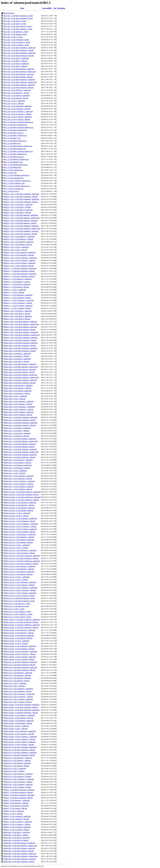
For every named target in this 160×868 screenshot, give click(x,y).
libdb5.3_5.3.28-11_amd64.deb (14, 811)
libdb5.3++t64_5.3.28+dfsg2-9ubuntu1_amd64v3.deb (21, 324)
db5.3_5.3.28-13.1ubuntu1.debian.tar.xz (17, 186)
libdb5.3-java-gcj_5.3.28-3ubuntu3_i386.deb (18, 542)
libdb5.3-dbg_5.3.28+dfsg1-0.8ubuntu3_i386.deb (20, 351)
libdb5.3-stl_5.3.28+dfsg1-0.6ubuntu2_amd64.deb (20, 747)
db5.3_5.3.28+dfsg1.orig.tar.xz (14, 133)
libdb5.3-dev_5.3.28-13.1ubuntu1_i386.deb (18, 489)
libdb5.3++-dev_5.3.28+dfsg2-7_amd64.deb (18, 205)
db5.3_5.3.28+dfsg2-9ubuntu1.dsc (15, 149)
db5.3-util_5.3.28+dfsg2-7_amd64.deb (16, 58)
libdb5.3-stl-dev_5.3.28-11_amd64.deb (16, 726)
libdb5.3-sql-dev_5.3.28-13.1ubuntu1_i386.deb (19, 659)
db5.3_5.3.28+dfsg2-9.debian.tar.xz (15, 141)
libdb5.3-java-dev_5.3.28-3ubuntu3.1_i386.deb (19, 505)
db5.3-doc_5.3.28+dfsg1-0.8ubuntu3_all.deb (18, 18)
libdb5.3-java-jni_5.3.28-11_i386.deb (16, 580)
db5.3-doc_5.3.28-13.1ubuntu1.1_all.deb (17, 42)
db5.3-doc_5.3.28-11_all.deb (13, 37)
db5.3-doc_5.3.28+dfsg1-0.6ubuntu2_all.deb (18, 16)
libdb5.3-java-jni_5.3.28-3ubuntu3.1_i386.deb (19, 569)
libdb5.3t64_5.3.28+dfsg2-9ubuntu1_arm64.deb (19, 848)
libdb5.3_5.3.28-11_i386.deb (13, 814)
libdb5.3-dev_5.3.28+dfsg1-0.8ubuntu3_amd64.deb (20, 423)
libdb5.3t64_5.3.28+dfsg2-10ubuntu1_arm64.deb (20, 859)
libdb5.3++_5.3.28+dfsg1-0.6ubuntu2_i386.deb (19, 271)
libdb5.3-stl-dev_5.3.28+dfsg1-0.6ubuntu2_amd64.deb (21, 705)
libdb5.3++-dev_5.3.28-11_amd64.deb (16, 247)
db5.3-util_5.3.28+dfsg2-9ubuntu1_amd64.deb (19, 69)
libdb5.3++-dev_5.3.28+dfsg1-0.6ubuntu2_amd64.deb (21, 194)
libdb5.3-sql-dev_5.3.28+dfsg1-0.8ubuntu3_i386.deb (21, 628)
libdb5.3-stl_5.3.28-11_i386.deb (14, 771)
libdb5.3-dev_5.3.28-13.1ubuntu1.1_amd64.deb (19, 481)
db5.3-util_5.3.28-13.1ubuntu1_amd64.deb (18, 117)
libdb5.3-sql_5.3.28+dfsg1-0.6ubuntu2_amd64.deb (20, 662)
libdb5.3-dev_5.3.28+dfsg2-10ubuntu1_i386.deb (19, 457)
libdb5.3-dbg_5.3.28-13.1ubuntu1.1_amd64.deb (19, 407)
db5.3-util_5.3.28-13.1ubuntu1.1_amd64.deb (18, 111)
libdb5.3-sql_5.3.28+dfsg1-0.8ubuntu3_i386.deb (19, 670)
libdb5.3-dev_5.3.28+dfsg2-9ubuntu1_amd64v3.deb (21, 441)
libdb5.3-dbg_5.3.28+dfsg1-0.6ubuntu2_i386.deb (20, 346)
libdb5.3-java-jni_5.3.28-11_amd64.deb (17, 577)
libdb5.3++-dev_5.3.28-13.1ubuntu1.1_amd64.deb (20, 258)
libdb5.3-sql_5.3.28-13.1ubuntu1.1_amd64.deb (19, 694)
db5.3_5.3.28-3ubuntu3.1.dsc (13, 162)
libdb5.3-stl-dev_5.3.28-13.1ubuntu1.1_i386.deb (19, 739)
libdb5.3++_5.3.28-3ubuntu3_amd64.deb (17, 284)
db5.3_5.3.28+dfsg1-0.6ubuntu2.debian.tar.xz (18, 122)
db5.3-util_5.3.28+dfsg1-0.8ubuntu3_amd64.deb (19, 53)
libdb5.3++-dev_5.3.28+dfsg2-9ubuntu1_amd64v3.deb (22, 218)
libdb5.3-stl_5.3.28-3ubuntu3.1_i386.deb (17, 761)
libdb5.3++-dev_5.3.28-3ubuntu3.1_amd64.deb (19, 236)
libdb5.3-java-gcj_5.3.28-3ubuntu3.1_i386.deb (19, 537)
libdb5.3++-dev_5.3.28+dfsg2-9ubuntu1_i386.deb (20, 223)
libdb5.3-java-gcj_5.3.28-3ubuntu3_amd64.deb (19, 540)
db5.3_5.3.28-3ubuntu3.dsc (12, 167)
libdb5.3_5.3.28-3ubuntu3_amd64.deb (16, 806)
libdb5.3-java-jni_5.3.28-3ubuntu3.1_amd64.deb (19, 566)
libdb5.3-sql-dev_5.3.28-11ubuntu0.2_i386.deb (19, 649)
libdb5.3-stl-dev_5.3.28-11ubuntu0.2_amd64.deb (20, 731)
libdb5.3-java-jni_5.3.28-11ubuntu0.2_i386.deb (19, 585)
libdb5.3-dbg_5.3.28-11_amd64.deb (15, 396)
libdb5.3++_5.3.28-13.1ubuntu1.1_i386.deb (18, 303)
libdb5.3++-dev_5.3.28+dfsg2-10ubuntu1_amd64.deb (21, 226)
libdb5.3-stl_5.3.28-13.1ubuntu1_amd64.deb (18, 784)
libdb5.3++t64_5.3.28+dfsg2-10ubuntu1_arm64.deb (21, 338)
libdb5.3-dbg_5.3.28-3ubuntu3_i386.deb (17, 393)
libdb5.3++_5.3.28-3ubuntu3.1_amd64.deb (18, 279)
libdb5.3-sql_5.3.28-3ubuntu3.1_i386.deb (17, 675)
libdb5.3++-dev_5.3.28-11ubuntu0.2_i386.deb (19, 255)
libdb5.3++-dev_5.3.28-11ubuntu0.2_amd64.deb (19, 252)
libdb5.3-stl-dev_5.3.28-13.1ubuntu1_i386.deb (19, 745)
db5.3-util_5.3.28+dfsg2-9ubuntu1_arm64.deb (19, 74)
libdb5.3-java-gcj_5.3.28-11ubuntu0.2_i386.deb (19, 553)
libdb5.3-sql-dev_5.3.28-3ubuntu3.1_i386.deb (19, 633)
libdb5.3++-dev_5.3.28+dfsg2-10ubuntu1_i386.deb (20, 234)
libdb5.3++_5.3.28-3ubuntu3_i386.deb (16, 287)
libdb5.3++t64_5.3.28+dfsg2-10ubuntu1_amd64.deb (21, 332)
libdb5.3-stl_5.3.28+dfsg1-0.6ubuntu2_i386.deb (19, 750)
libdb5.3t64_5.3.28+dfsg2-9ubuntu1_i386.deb (19, 851)
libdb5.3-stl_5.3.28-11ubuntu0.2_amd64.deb (18, 774)
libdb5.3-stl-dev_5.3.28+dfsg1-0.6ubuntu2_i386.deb (21, 707)
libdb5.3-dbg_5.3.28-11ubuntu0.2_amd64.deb (19, 401)
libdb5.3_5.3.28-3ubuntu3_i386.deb (15, 808)
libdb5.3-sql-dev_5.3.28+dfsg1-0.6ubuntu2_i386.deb (21, 622)
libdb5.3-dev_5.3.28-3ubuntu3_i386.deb (17, 468)
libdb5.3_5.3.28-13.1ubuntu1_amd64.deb (17, 827)
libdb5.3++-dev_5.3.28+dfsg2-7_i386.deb (17, 207)
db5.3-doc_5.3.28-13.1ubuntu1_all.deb (16, 45)
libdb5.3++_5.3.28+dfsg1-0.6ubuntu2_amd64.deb (20, 268)
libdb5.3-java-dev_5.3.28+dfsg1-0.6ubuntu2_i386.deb (21, 495)
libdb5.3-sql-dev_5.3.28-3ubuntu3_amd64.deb (19, 635)
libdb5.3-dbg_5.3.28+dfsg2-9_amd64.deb (17, 359)
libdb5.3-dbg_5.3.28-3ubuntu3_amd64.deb (18, 391)
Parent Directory (9, 13)
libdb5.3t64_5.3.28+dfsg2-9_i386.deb (16, 840)
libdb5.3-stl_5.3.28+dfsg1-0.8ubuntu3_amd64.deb (20, 753)
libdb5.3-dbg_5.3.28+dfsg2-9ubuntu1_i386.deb (19, 372)
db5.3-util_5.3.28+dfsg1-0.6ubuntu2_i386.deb (19, 50)
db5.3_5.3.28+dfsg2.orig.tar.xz (14, 157)
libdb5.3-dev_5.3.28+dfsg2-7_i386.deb (16, 431)
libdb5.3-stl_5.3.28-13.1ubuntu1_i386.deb (17, 787)
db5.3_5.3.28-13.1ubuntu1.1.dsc (14, 183)
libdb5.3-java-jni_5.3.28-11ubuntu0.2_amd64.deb (20, 582)
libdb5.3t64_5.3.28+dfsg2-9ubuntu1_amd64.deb (19, 843)
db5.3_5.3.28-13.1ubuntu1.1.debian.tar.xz (17, 181)
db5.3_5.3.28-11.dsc (10, 173)
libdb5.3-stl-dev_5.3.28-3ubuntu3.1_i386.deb (18, 718)
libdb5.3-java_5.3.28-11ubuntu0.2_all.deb (17, 612)
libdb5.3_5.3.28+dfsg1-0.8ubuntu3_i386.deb (18, 798)
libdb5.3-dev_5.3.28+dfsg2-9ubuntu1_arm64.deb (20, 444)
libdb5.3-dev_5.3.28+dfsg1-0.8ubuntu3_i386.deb (20, 425)
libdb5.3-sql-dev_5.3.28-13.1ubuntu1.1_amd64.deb (20, 651)
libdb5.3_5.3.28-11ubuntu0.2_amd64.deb (17, 816)
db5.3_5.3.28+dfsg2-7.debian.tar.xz (15, 135)
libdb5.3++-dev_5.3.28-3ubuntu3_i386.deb (18, 244)
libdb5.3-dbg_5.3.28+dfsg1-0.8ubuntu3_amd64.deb (20, 348)
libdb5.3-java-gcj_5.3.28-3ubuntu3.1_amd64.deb (20, 534)
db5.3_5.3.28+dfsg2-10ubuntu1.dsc (15, 154)
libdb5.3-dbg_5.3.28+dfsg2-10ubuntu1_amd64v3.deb (21, 377)
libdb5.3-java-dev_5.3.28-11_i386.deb (16, 516)
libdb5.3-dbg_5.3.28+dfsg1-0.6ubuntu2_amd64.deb (20, 343)
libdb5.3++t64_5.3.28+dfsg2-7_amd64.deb (18, 311)
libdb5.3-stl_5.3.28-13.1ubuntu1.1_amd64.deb (19, 779)
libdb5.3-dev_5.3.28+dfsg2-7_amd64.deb (17, 428)
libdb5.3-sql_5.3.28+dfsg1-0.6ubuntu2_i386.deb (19, 665)
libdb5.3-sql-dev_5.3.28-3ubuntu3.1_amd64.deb (19, 630)
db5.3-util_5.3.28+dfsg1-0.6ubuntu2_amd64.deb (19, 48)
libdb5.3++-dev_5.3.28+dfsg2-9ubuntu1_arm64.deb (21, 221)
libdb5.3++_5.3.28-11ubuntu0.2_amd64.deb (18, 295)
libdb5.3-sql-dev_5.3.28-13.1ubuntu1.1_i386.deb (20, 654)
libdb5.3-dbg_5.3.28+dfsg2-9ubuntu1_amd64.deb (20, 364)
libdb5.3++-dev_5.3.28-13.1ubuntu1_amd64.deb (19, 263)
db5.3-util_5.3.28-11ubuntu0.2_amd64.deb (18, 106)
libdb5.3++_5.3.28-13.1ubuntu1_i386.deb (17, 308)
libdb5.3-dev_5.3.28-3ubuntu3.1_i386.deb (17, 463)
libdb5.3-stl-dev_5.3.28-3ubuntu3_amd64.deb (19, 721)
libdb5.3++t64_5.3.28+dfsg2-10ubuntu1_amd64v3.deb (22, 335)
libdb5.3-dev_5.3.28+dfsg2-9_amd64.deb (17, 433)
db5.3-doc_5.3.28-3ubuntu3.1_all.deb (16, 32)
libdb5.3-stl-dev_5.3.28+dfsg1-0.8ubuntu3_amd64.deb (21, 710)
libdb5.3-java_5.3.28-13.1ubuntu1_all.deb (17, 617)
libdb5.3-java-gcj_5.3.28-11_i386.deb (16, 548)
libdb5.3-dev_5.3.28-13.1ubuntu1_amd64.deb (19, 487)
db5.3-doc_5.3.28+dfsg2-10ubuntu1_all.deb (18, 29)
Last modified (47, 8)
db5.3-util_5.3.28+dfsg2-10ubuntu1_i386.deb (19, 88)
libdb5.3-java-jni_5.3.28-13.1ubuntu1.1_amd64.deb (21, 588)
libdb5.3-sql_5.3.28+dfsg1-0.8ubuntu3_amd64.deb (20, 667)
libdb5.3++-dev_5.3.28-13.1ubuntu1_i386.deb (19, 266)
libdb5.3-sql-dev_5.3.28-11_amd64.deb (16, 641)
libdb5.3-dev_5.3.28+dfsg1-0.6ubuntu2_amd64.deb (20, 417)
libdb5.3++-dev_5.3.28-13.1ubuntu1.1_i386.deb (19, 260)
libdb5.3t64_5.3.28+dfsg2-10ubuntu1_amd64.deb (20, 854)
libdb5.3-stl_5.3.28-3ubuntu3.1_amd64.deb (18, 758)
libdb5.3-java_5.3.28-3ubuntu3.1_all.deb (17, 604)
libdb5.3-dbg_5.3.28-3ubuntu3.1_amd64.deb (18, 385)
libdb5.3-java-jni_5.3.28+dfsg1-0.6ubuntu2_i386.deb (21, 558)
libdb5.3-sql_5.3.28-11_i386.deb (14, 686)
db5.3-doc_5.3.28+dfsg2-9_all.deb (15, 24)
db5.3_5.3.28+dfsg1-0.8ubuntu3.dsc (15, 130)
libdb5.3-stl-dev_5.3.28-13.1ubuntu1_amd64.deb (20, 742)
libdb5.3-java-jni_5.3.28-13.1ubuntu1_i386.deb (19, 596)
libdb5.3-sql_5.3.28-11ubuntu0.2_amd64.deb (18, 689)
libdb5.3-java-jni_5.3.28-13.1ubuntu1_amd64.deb (20, 593)
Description (61, 8)
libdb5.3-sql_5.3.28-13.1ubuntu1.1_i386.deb (18, 697)
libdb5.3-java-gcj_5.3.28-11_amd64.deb (17, 545)
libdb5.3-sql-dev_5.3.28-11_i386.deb (16, 643)
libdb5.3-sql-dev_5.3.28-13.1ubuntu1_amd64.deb (20, 657)
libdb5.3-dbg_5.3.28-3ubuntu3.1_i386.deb (17, 388)
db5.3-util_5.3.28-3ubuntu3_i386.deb (16, 98)
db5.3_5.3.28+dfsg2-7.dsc (12, 138)
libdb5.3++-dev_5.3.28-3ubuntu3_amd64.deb (18, 242)
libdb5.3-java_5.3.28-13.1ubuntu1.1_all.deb (18, 614)
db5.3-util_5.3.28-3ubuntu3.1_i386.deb (16, 93)
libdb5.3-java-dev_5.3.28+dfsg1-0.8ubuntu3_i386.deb (21, 500)
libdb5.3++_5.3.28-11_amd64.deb (15, 290)
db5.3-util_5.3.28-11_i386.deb (14, 103)
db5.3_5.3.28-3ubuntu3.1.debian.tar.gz (16, 159)
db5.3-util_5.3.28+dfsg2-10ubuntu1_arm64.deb (19, 85)
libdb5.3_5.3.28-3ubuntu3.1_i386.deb (16, 803)
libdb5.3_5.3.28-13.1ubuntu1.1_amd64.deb (18, 822)
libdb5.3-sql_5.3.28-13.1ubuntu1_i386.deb (18, 702)
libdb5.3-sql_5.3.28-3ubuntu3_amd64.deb (17, 678)
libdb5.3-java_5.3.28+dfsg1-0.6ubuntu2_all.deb (19, 598)
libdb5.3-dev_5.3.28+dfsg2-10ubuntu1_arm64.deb (20, 455)
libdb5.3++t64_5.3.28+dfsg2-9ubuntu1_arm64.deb (20, 327)
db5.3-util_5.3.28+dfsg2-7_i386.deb (15, 61)
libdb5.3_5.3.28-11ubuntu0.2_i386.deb (16, 819)
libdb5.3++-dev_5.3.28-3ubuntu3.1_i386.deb (18, 239)
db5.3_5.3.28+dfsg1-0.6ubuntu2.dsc (15, 125)
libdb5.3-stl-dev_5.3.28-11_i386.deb (16, 729)
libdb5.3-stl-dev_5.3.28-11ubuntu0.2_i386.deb (19, 734)
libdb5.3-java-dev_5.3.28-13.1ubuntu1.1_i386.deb (20, 526)
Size (55, 8)
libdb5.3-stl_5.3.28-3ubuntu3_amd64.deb (17, 763)
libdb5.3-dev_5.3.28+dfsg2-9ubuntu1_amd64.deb (20, 439)
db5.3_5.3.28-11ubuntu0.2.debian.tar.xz (17, 175)
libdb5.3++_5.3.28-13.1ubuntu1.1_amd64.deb (19, 300)
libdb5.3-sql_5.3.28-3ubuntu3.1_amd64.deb (18, 673)
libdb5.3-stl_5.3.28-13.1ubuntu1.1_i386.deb (18, 782)
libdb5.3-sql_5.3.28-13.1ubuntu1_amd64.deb (18, 699)
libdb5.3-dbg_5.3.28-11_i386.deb (15, 399)
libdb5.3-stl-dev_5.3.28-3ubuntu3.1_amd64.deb (19, 715)
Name (22, 8)
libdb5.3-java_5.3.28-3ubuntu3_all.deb (16, 606)
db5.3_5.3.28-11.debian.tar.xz (13, 170)
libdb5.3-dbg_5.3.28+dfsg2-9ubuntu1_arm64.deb (20, 369)
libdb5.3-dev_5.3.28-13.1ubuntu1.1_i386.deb (18, 484)
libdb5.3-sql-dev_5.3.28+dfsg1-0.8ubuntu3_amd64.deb (22, 625)
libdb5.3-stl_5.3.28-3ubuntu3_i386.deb (16, 766)
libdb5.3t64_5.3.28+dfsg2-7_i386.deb (16, 835)
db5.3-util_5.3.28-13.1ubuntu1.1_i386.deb (17, 114)
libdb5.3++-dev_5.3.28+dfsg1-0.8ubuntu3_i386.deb (21, 202)
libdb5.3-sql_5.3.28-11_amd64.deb (15, 683)
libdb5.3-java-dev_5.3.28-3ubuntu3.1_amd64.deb (20, 502)
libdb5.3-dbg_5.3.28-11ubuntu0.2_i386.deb (18, 404)
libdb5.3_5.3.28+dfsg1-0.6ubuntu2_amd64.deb (19, 790)
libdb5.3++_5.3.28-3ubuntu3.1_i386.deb (17, 282)
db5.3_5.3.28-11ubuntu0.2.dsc (14, 178)
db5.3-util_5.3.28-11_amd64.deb (14, 101)
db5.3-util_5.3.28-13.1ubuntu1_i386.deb (17, 119)
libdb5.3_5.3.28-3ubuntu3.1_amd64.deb (17, 800)
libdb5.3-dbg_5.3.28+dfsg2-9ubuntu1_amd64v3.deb (21, 367)
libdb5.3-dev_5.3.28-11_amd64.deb (15, 471)
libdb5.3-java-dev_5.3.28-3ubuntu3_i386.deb (18, 510)
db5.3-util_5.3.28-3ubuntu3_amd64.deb (17, 96)
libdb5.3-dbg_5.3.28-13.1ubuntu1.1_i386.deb (18, 409)
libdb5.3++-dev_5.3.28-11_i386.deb (15, 250)
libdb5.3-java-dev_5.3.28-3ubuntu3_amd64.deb (19, 508)
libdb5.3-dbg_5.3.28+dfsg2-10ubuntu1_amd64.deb (20, 375)
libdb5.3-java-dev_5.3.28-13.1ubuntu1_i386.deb (19, 532)
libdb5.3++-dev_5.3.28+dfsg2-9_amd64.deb (18, 210)
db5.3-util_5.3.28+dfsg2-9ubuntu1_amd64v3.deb (20, 72)
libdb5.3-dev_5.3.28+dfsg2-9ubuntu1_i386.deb (19, 447)
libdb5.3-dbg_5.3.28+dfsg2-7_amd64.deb (17, 354)
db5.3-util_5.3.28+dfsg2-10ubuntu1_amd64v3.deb (20, 82)
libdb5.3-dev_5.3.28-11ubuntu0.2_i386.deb (18, 479)
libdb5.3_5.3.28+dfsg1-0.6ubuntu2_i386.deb (18, 792)
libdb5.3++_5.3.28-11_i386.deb (14, 292)
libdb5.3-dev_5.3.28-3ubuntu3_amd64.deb (18, 465)
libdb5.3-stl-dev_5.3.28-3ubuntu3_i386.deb (18, 723)
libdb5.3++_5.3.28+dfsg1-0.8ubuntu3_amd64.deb (20, 274)
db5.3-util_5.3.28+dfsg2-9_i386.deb (15, 66)
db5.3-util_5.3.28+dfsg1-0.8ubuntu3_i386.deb (19, 56)
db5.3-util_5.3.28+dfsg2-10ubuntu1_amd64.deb (19, 80)
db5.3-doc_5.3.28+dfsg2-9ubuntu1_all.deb (18, 26)
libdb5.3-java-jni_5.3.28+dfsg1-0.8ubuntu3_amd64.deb (22, 561)
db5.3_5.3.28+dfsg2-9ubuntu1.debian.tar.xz (18, 146)
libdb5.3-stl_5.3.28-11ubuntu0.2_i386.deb (17, 776)
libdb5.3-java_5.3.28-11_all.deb (14, 609)
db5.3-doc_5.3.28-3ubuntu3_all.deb (15, 34)
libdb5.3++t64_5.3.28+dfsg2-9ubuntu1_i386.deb (20, 330)
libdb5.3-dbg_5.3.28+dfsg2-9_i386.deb (16, 362)
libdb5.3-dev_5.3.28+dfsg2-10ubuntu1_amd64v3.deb (21, 452)
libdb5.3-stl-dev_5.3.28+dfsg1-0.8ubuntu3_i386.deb (21, 713)
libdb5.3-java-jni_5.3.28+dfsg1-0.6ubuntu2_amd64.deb (22, 556)
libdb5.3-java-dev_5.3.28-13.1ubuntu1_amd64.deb (20, 529)
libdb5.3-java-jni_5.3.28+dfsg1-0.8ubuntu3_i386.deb (21, 564)
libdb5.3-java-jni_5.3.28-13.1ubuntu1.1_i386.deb (20, 590)
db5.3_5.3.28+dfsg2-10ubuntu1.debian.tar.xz (18, 151)
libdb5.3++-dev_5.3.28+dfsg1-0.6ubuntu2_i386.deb (21, 197)
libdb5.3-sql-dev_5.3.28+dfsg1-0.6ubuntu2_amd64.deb (22, 620)
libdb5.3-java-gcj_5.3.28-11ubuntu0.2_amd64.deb (20, 550)
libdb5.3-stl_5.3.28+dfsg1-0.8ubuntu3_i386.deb (19, 755)
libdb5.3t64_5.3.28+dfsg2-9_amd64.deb (17, 838)
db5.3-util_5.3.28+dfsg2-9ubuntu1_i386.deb (18, 77)
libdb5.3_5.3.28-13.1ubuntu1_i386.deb (16, 830)
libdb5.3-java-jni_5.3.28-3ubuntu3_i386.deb (18, 574)
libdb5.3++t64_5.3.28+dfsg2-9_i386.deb (17, 319)
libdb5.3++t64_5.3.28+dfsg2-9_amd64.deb (18, 316)
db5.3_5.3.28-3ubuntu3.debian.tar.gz (16, 165)
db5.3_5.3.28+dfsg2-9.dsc (12, 143)
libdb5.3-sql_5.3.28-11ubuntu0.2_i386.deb (18, 691)
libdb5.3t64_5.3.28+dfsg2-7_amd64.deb (17, 832)
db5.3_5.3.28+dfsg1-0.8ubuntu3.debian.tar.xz (18, 127)
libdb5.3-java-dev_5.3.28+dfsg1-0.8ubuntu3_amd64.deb (22, 497)
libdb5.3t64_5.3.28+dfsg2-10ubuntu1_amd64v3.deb (21, 856)
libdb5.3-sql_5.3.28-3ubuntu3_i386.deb (17, 681)
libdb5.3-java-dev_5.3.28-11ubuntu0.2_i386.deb (19, 521)
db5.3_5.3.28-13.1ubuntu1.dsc (14, 189)
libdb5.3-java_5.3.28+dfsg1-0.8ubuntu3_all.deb (19, 601)
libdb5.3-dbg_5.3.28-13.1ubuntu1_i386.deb (18, 415)
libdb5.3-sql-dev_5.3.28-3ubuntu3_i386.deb (18, 638)
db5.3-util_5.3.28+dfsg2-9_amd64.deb (16, 64)
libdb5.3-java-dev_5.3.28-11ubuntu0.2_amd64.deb (20, 518)
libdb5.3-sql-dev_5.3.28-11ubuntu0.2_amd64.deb (20, 646)
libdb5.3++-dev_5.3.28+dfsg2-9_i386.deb (17, 213)
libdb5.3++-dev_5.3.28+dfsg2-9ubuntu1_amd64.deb (21, 215)
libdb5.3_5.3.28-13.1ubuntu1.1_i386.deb (17, 824)
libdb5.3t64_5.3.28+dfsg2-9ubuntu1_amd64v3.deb (20, 846)
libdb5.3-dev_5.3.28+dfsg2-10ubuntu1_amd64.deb (20, 449)
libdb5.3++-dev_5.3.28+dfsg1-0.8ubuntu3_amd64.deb (21, 199)
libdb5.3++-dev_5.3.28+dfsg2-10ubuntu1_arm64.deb (21, 231)
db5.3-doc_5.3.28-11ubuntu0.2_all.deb (16, 40)
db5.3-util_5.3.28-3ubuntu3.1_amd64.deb (17, 90)
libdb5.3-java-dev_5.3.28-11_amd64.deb (17, 513)
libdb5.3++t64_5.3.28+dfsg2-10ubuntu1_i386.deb (20, 340)
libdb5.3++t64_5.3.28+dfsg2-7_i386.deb (17, 314)
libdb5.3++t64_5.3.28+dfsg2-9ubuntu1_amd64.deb (20, 322)
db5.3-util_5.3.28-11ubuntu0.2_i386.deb (17, 109)
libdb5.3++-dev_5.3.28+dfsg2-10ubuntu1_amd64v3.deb (22, 229)
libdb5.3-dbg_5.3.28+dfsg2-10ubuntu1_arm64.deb (20, 380)
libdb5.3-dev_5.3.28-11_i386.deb (14, 473)
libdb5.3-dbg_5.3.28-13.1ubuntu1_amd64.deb (19, 412)
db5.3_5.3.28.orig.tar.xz (11, 191)
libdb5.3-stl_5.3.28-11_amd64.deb (15, 769)
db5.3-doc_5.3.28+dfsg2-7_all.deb (15, 21)
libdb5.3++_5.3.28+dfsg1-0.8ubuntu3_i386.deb (19, 276)
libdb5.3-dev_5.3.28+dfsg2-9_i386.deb (16, 436)
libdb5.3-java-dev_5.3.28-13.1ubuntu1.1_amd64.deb (21, 524)
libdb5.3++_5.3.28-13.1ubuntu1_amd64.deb (18, 306)
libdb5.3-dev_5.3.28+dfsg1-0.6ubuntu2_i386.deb (20, 420)
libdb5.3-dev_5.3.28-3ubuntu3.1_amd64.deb (18, 460)
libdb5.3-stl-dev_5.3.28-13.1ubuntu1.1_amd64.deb (20, 737)
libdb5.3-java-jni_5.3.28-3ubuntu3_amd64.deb (19, 572)
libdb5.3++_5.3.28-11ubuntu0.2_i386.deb (17, 298)
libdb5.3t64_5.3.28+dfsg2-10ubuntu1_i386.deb (19, 862)
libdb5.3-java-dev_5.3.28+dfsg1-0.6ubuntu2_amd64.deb (22, 492)
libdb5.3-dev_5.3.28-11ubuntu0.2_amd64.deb (19, 476)
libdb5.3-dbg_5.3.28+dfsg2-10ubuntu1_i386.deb (19, 383)
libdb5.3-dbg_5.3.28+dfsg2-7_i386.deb (16, 356)
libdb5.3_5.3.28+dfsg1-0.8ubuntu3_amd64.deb (19, 795)
